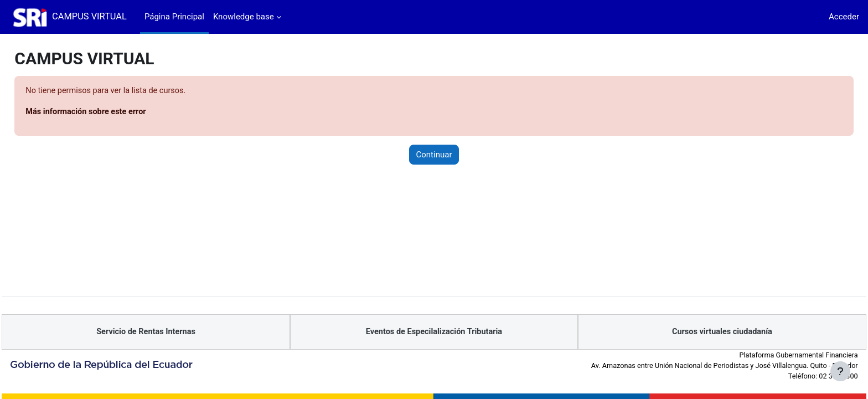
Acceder (844, 17)
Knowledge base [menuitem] (244, 17)
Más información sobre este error (113, 112)
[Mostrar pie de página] (840, 371)
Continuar (434, 155)
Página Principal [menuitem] (174, 17)
